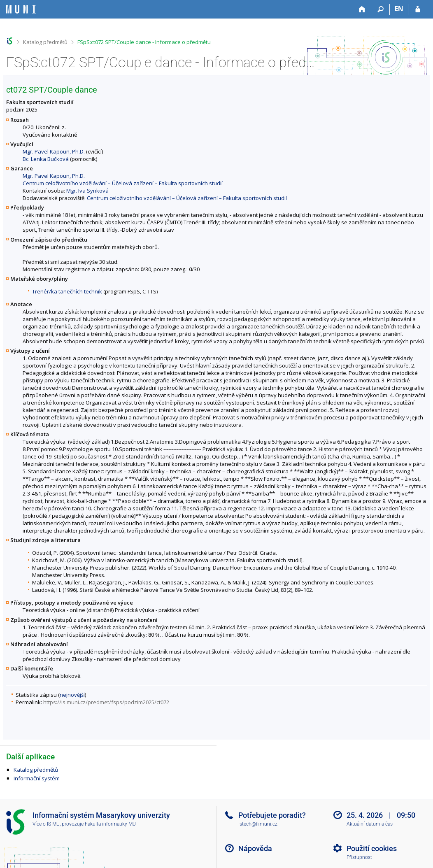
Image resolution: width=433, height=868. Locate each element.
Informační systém (37, 778)
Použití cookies (372, 848)
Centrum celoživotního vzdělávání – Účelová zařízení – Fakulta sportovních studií (123, 183)
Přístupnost (359, 857)
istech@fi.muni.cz (258, 824)
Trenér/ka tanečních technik (67, 291)
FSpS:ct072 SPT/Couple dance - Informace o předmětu (144, 42)
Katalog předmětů (45, 42)
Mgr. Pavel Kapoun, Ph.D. (54, 151)
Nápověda (255, 848)
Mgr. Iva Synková (87, 191)
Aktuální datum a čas (370, 824)
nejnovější (72, 695)
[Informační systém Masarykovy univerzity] (21, 9)
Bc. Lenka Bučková (46, 159)
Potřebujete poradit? (272, 815)
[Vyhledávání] (381, 9)
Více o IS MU (46, 824)
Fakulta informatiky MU (110, 824)
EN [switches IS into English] (399, 9)
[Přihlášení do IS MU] (418, 9)
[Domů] (362, 9)
